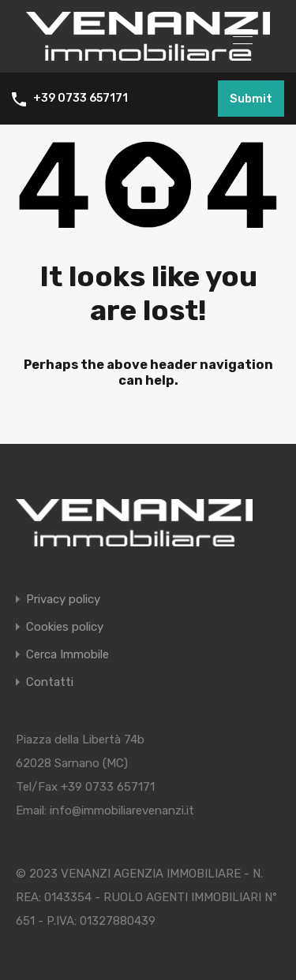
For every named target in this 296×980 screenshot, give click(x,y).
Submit (251, 99)
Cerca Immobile (67, 655)
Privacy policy (63, 600)
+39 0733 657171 (81, 99)
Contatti (50, 682)
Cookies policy (65, 627)
